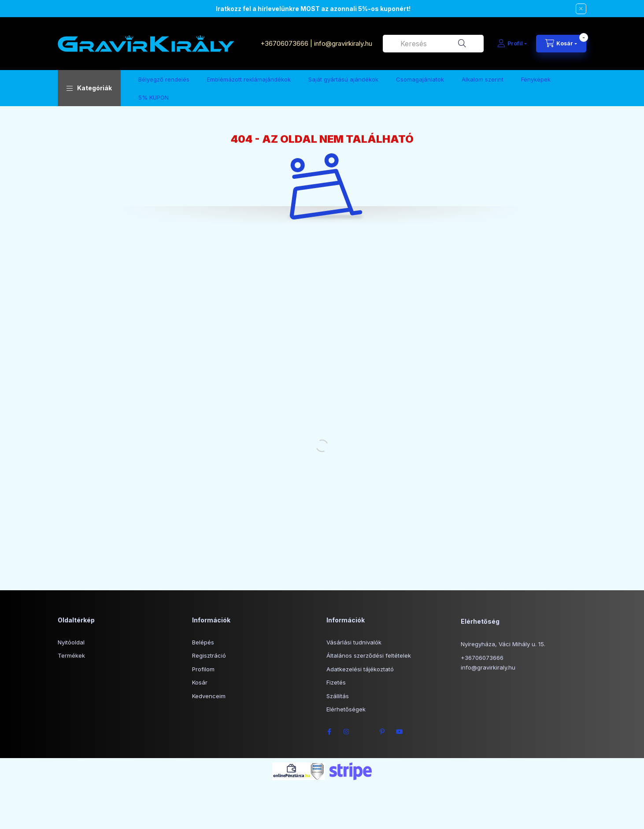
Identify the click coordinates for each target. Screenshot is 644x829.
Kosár (200, 682)
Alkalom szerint (483, 79)
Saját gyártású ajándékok (343, 79)
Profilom (203, 669)
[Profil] (512, 44)
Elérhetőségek (346, 709)
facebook (329, 732)
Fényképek (536, 79)
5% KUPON (154, 97)
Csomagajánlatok (420, 79)
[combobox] (433, 44)
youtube (400, 732)
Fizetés (336, 682)
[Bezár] (581, 9)
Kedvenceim (209, 696)
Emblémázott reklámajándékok (249, 79)
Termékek (71, 655)
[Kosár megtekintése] (561, 44)
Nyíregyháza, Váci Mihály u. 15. (503, 644)
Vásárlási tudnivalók (354, 642)
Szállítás (338, 696)
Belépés (203, 642)
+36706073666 (284, 43)
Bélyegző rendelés (164, 79)
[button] (89, 88)
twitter (364, 732)
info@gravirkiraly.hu (344, 43)
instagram (347, 732)
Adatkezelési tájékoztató (360, 669)
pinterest (382, 732)
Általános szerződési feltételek (369, 655)
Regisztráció (209, 655)
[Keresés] (462, 44)
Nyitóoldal (71, 642)
